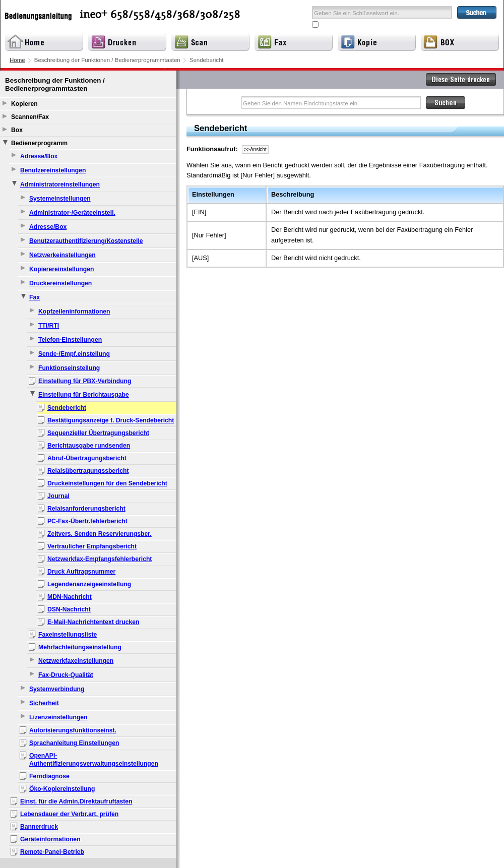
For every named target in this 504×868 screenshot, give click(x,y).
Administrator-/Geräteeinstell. (72, 213)
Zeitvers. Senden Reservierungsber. (100, 534)
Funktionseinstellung (69, 368)
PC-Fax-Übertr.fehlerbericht (87, 521)
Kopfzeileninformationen (74, 312)
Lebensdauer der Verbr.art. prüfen (69, 814)
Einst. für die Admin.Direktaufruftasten (76, 801)
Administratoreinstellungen (60, 184)
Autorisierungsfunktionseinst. (73, 730)
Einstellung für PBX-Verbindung (85, 381)
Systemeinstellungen (60, 199)
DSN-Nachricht (69, 609)
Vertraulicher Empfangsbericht (92, 546)
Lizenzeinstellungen (58, 717)
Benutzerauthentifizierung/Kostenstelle (86, 241)
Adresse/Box (39, 156)
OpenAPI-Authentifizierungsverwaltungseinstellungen (94, 760)
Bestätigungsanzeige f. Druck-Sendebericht (111, 420)
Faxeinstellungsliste (68, 635)
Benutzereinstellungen (53, 170)
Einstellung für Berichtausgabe (84, 395)
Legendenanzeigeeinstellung (89, 584)
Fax (35, 297)
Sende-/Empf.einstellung (74, 354)
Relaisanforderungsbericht (86, 509)
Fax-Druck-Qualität (66, 675)
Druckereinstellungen (60, 283)
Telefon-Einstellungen (70, 340)
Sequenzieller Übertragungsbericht (98, 433)
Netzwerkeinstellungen (62, 255)
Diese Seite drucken (461, 80)
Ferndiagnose (49, 776)
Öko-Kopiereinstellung (62, 789)
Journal (58, 496)
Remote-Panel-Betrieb (52, 852)
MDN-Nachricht (70, 597)
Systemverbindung (57, 689)
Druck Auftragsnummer (81, 572)
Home (17, 60)
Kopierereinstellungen (61, 269)
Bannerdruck (39, 827)
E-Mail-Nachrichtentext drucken (93, 622)
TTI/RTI (49, 326)
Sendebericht (67, 408)
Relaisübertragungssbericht (88, 471)
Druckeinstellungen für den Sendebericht (107, 483)
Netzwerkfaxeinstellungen (76, 661)
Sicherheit (44, 703)
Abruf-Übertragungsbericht (87, 458)
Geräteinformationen (50, 839)
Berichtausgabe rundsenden (89, 446)
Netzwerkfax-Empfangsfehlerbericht (100, 559)
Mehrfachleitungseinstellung (80, 647)
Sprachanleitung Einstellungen (74, 743)
